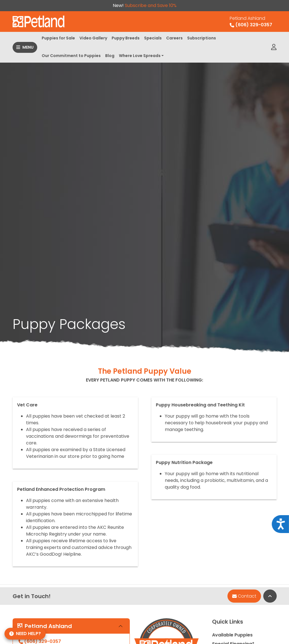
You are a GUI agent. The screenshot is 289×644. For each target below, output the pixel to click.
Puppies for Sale (58, 38)
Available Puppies (232, 635)
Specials (153, 38)
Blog (110, 56)
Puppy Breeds (126, 38)
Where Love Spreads (140, 56)
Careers (174, 38)
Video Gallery (93, 38)
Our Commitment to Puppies (71, 56)
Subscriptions (202, 38)
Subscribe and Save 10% (151, 5)
